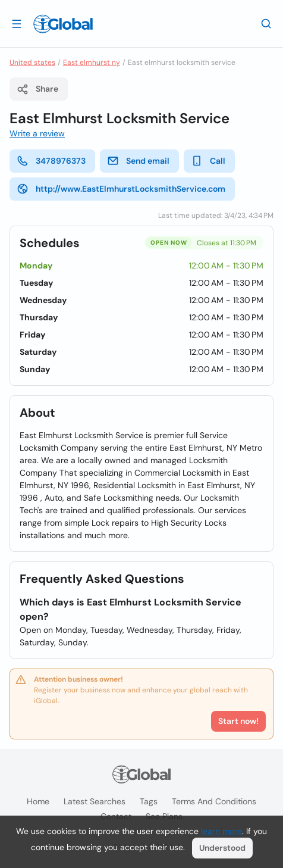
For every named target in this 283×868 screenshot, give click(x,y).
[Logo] (63, 24)
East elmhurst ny (92, 63)
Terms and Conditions (214, 801)
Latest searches (95, 801)
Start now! (238, 721)
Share (37, 89)
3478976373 (51, 161)
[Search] (266, 23)
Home (38, 801)
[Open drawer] (17, 23)
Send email (138, 161)
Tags (149, 801)
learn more (221, 831)
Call (208, 161)
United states (32, 63)
